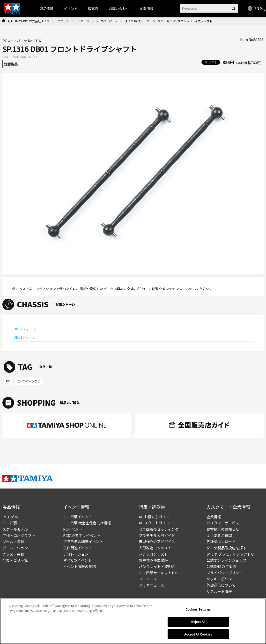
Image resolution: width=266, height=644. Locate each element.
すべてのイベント (77, 560)
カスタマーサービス (223, 523)
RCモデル (63, 21)
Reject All (198, 624)
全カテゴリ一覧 (15, 560)
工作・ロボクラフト (19, 535)
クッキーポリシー (221, 579)
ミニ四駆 (10, 523)
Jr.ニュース (148, 579)
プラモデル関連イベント (83, 541)
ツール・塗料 (13, 541)
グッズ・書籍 (13, 554)
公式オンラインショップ (226, 560)
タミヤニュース (151, 585)
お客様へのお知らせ (223, 529)
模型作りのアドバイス (157, 541)
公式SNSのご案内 (221, 566)
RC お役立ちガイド (154, 517)
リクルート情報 (219, 591)
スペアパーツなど (29, 381)
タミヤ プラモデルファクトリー (232, 554)
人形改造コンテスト (155, 548)
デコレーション (15, 548)
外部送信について (221, 585)
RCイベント (73, 529)
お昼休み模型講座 (153, 560)
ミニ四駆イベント (78, 517)
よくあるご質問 (219, 535)
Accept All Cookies (198, 636)
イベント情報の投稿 (79, 566)
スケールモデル (15, 529)
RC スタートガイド (154, 523)
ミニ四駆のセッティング (159, 529)
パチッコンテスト (153, 554)
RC (8, 381)
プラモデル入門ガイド (157, 535)
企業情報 (214, 517)
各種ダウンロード (221, 541)
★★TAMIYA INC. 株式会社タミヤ (28, 21)
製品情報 (46, 8)
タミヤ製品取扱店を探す (226, 548)
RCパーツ (83, 21)
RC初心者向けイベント (82, 535)
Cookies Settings (198, 611)
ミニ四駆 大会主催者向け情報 (87, 523)
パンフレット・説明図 (157, 566)
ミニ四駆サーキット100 (158, 573)
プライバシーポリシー (225, 573)
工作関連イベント (78, 548)
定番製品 (11, 64)
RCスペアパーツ (107, 21)
